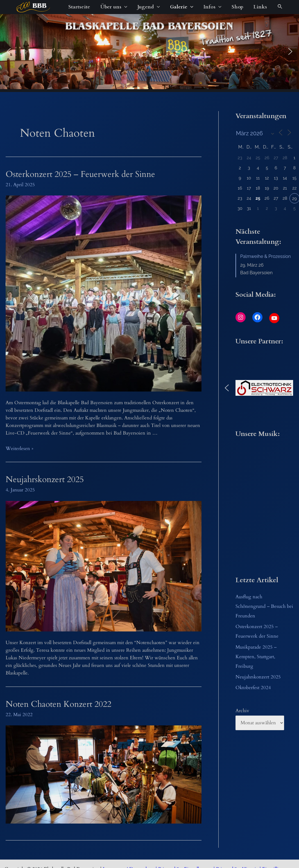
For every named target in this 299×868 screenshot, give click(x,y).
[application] (124, 7)
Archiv (242, 711)
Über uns (114, 7)
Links (260, 7)
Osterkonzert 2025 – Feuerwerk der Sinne (80, 174)
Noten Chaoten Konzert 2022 (58, 704)
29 (294, 199)
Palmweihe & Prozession (266, 256)
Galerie (182, 7)
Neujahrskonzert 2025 (45, 479)
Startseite (79, 7)
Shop (237, 7)
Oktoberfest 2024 (253, 688)
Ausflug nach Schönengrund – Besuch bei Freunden (264, 606)
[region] (149, 52)
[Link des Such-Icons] (280, 7)
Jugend (149, 7)
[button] (9, 51)
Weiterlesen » (20, 448)
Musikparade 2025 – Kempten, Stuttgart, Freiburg (256, 657)
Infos (212, 7)
